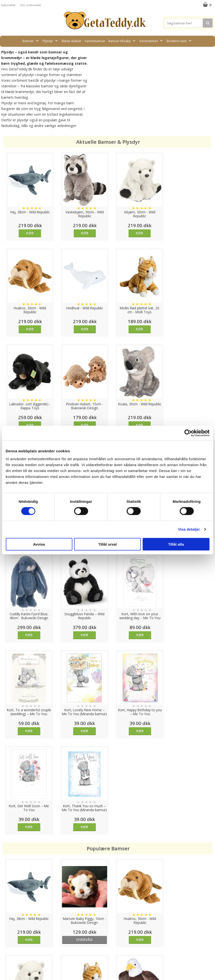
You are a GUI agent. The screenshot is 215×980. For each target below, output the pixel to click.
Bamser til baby (122, 41)
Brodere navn (179, 41)
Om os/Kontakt (31, 5)
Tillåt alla (176, 544)
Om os (7, 958)
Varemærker (151, 41)
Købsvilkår (8, 5)
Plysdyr (51, 41)
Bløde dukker (72, 41)
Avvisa (39, 544)
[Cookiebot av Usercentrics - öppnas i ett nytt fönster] (188, 433)
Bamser (31, 41)
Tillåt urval (107, 544)
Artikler (7, 951)
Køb (29, 233)
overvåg (81, 748)
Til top (108, 912)
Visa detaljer (189, 529)
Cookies (8, 929)
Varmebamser (95, 41)
